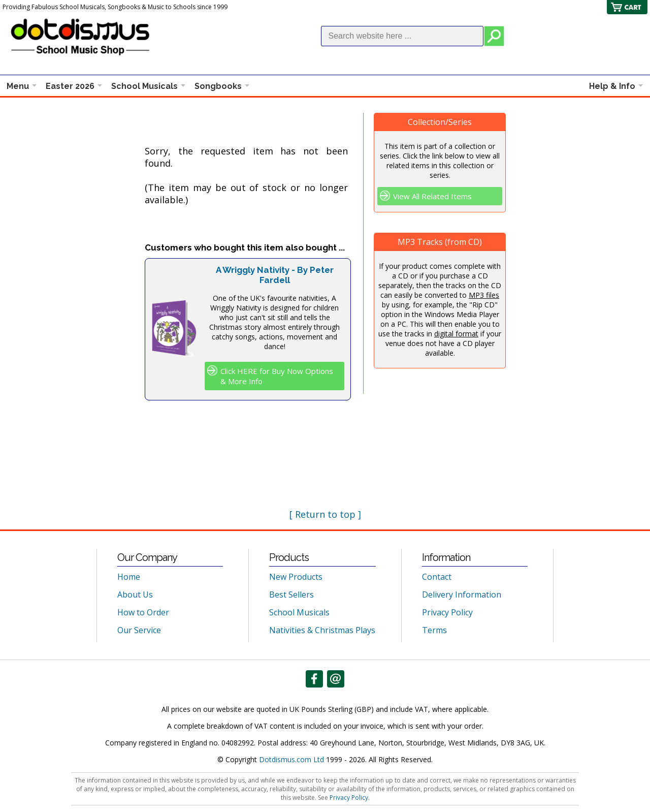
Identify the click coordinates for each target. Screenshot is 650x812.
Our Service (139, 630)
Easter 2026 (70, 86)
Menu (18, 86)
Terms (434, 630)
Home (129, 577)
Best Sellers (291, 595)
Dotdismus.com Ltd (291, 759)
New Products (296, 577)
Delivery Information (462, 595)
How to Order (143, 612)
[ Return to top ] (325, 514)
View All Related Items (432, 196)
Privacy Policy (447, 612)
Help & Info (612, 86)
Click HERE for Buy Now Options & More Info (277, 376)
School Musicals (144, 86)
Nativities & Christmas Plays (322, 630)
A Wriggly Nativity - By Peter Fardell (275, 275)
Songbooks (218, 86)
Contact (437, 577)
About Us (135, 595)
